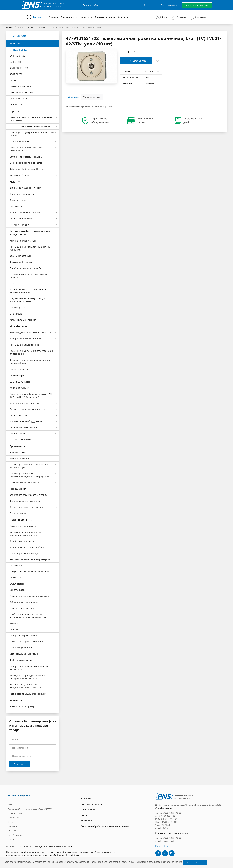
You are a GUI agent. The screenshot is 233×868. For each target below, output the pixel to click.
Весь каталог (19, 36)
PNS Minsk (166, 825)
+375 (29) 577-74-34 (169, 819)
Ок (188, 863)
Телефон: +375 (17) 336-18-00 (168, 813)
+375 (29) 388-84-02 (167, 816)
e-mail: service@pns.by (165, 841)
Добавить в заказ (138, 61)
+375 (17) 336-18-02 (169, 822)
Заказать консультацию (197, 5)
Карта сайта (162, 846)
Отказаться (200, 863)
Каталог (37, 17)
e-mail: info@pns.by (164, 828)
